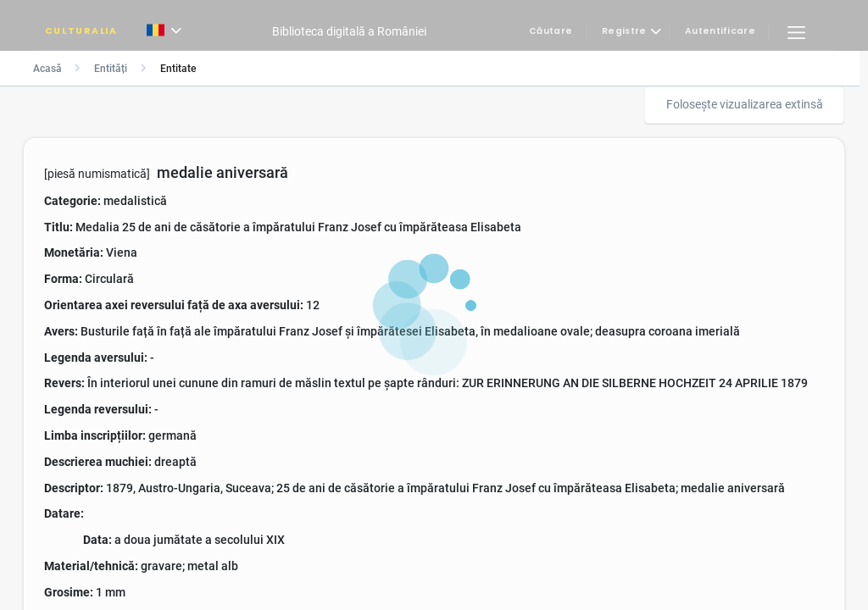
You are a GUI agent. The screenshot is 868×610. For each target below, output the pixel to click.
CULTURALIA (81, 32)
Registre (624, 32)
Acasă (47, 69)
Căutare (551, 32)
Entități (111, 69)
